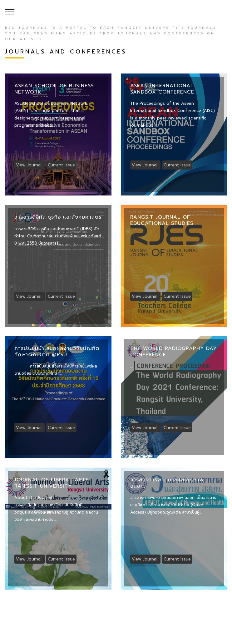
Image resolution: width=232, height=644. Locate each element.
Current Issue (61, 165)
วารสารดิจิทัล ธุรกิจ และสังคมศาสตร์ (58, 217)
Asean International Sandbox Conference (162, 89)
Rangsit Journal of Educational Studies (162, 220)
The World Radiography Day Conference (173, 351)
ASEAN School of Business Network (54, 89)
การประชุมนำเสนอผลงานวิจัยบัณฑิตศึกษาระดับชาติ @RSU (57, 351)
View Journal (30, 165)
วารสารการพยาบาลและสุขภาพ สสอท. (167, 483)
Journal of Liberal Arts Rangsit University (52, 483)
